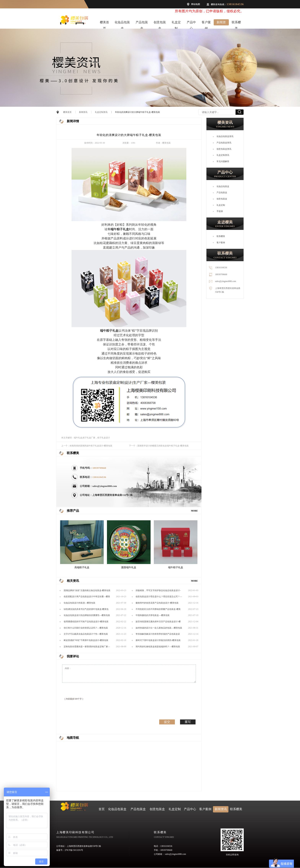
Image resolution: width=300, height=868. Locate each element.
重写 (188, 722)
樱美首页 (104, 23)
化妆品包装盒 (122, 23)
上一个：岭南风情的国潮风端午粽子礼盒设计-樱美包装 (87, 446)
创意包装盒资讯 (224, 149)
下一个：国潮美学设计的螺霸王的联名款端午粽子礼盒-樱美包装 (159, 446)
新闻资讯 (221, 23)
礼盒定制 (176, 23)
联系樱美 (236, 23)
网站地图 (196, 4)
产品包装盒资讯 (224, 143)
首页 (102, 809)
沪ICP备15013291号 (74, 850)
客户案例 (206, 23)
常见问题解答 (223, 161)
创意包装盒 (160, 23)
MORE (194, 511)
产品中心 (191, 23)
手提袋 (220, 211)
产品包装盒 (142, 23)
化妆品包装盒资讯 (225, 136)
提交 (167, 722)
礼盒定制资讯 (101, 112)
